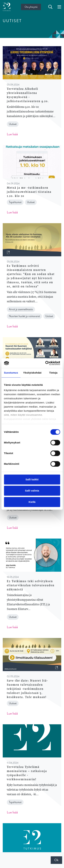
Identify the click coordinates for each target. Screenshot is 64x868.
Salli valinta (32, 491)
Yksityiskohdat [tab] (32, 373)
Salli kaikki (32, 479)
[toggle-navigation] (59, 7)
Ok (56, 860)
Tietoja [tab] (53, 373)
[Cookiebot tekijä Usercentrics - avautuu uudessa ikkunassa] (46, 363)
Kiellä (32, 502)
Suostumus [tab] (11, 373)
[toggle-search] (50, 7)
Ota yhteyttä (31, 7)
